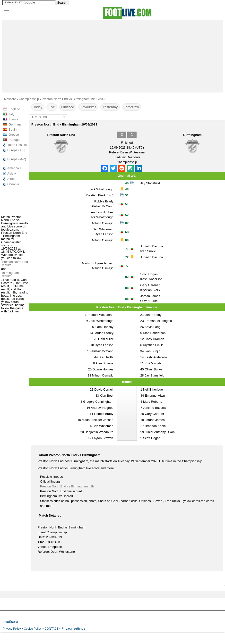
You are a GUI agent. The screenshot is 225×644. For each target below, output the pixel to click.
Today (38, 107)
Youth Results (14, 145)
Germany (15, 124)
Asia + (9, 174)
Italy (11, 114)
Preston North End (61, 135)
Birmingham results (10, 274)
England (14, 109)
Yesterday (110, 107)
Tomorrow (131, 107)
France (13, 119)
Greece (14, 135)
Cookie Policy (33, 629)
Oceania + (12, 184)
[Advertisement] (113, 55)
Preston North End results (15, 263)
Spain (13, 130)
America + (12, 168)
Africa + (10, 179)
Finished (68, 107)
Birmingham (192, 135)
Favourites (88, 107)
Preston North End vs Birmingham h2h (67, 486)
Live (52, 107)
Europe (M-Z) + (14, 161)
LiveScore (10, 622)
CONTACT (51, 629)
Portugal (14, 140)
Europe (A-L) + (14, 152)
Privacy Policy (12, 629)
